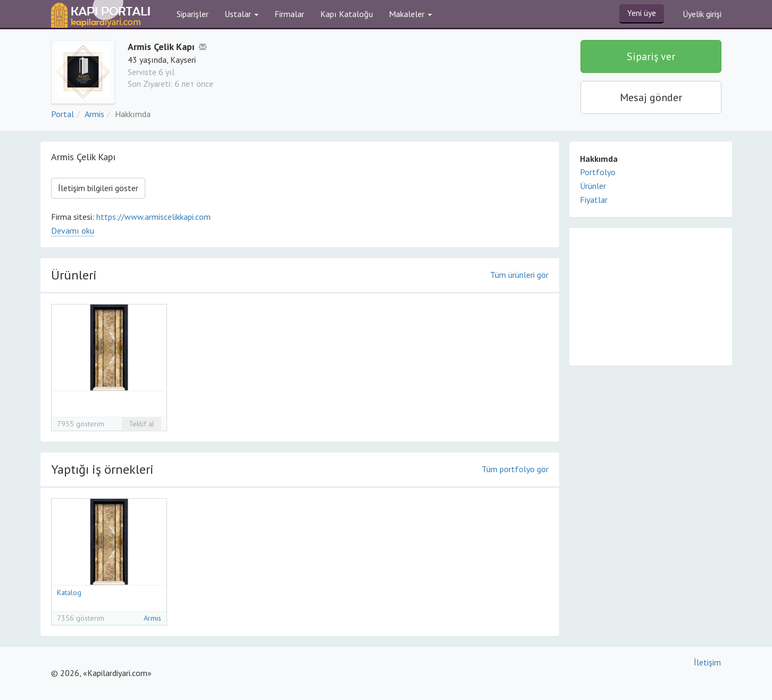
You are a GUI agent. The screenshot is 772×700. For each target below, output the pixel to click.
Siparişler (193, 14)
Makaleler (410, 14)
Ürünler (593, 186)
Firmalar (289, 14)
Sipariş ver (651, 56)
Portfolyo (598, 172)
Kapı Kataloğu (347, 14)
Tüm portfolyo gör (515, 469)
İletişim (707, 662)
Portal (63, 114)
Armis (94, 114)
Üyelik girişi (702, 14)
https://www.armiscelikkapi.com (153, 217)
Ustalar (242, 14)
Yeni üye (642, 13)
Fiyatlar (594, 200)
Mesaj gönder (651, 97)
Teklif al (142, 424)
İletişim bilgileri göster (98, 188)
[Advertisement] (651, 296)
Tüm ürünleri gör (519, 275)
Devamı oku (73, 230)
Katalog (69, 592)
